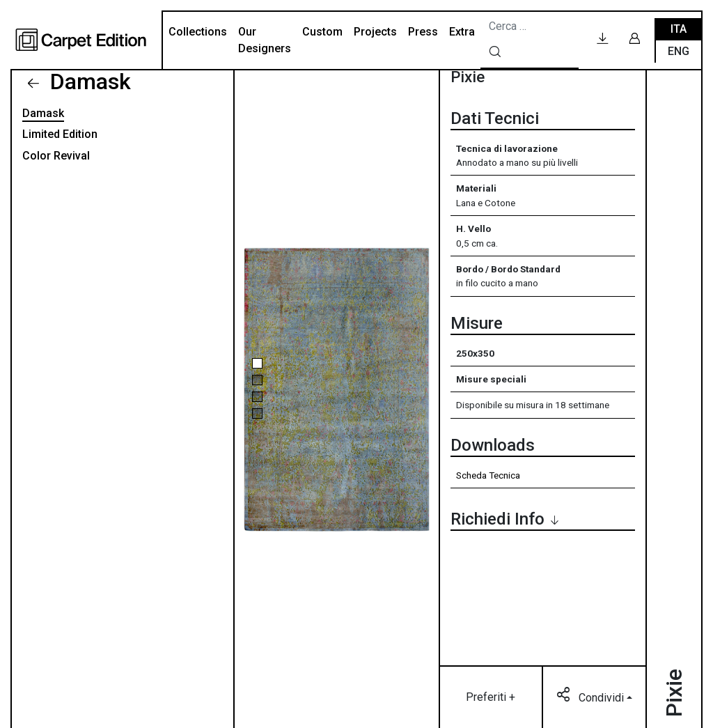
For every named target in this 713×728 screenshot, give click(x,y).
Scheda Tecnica (488, 475)
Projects (375, 32)
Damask (88, 82)
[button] (257, 363)
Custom (322, 32)
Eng (679, 51)
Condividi (591, 697)
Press (423, 32)
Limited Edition (60, 134)
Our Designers (265, 40)
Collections (198, 32)
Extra (462, 32)
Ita (679, 29)
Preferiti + (491, 697)
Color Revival (56, 156)
